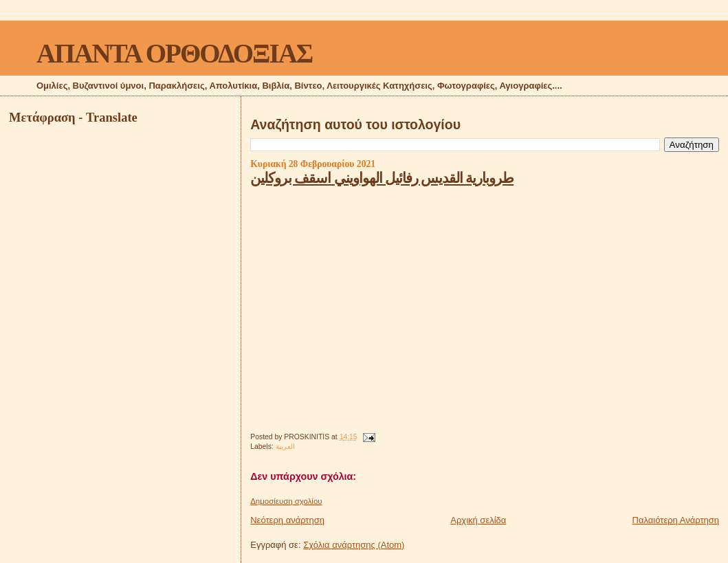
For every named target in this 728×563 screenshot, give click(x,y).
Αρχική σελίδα (478, 520)
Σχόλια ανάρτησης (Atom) (354, 545)
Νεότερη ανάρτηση (287, 520)
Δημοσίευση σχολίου (286, 501)
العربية (285, 446)
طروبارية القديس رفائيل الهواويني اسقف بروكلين (382, 178)
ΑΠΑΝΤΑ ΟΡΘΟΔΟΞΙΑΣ (174, 53)
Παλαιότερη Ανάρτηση (676, 520)
